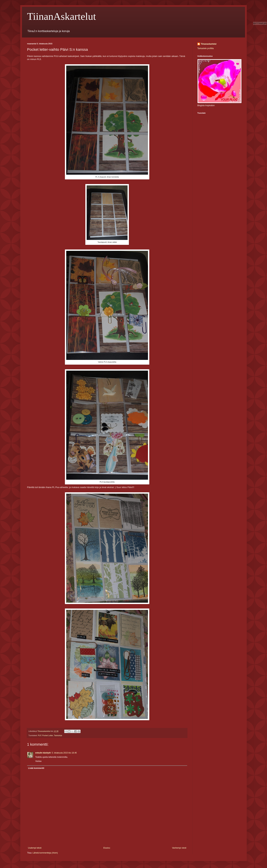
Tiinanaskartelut (209, 44)
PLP (40, 735)
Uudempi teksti (35, 848)
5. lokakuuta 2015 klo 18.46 (64, 753)
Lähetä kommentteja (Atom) (45, 853)
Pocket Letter (48, 735)
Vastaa (38, 761)
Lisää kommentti (36, 768)
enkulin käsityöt (43, 753)
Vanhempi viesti (179, 848)
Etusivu (107, 848)
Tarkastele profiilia (206, 48)
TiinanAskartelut (61, 16)
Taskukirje (58, 735)
